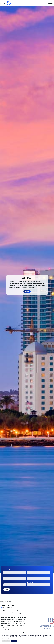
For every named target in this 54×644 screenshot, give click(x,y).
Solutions (51, 3)
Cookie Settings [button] (6, 641)
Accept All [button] (14, 641)
